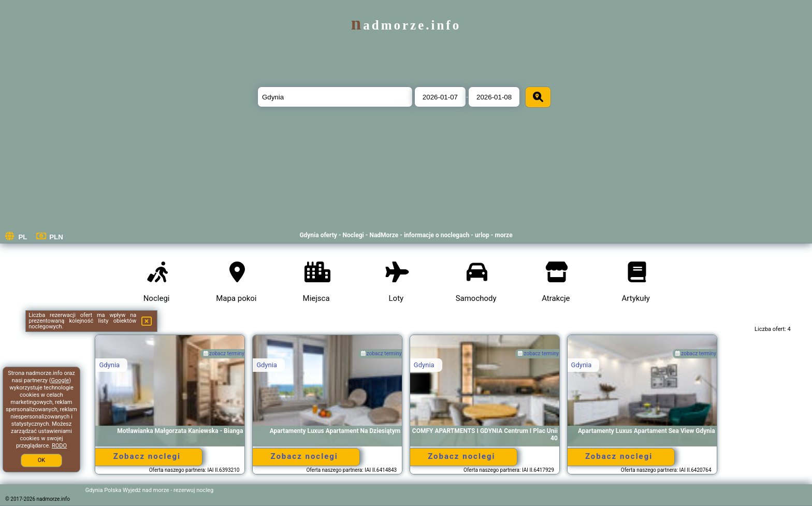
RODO (59, 446)
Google (60, 380)
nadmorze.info (406, 25)
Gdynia (109, 365)
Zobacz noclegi (147, 456)
